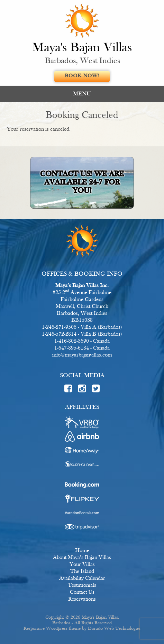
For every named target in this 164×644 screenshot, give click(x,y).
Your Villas (82, 565)
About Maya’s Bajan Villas (82, 558)
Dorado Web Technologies (114, 629)
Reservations (82, 599)
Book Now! (82, 76)
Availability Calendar (82, 578)
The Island (82, 572)
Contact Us (82, 592)
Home (82, 551)
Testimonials (82, 585)
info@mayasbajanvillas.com (82, 355)
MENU (82, 94)
